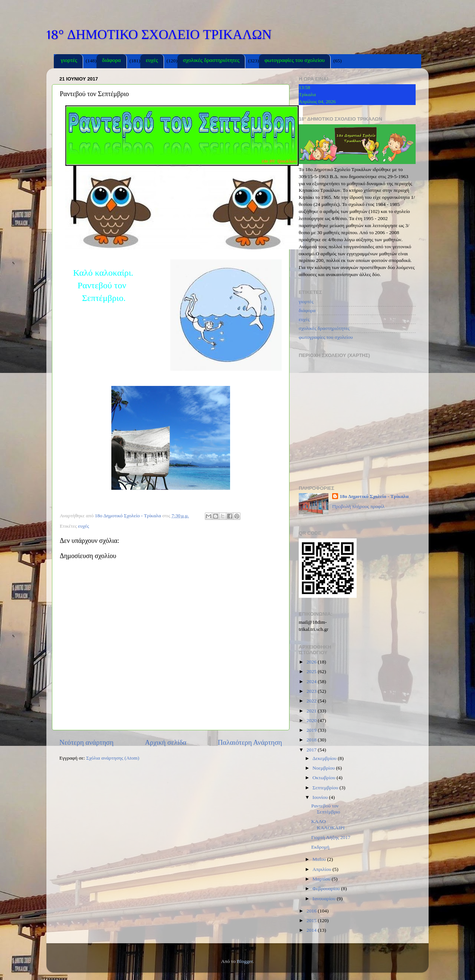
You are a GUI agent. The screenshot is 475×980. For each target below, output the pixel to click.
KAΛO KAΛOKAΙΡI (328, 824)
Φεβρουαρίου (327, 889)
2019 (312, 730)
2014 (312, 930)
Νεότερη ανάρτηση (86, 742)
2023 (312, 691)
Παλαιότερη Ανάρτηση (250, 742)
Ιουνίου (321, 797)
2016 (312, 911)
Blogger (245, 961)
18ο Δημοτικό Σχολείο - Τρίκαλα (374, 496)
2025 (312, 671)
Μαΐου (320, 859)
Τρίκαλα (307, 94)
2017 (312, 750)
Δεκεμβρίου (325, 758)
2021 (312, 711)
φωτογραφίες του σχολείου (295, 61)
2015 (312, 920)
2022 (312, 701)
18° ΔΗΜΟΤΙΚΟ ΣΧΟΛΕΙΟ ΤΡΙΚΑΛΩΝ (159, 35)
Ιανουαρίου (325, 899)
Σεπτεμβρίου (326, 788)
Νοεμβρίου (324, 768)
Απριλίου (322, 869)
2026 (312, 662)
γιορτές (69, 61)
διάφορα (111, 61)
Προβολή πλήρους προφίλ (358, 506)
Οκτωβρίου (325, 778)
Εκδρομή (320, 847)
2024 (312, 681)
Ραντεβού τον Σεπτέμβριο (326, 809)
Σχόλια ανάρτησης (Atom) (113, 758)
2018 (312, 740)
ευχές (152, 61)
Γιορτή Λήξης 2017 (331, 837)
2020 (312, 720)
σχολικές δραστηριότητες (211, 61)
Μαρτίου (322, 879)
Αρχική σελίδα (166, 742)
